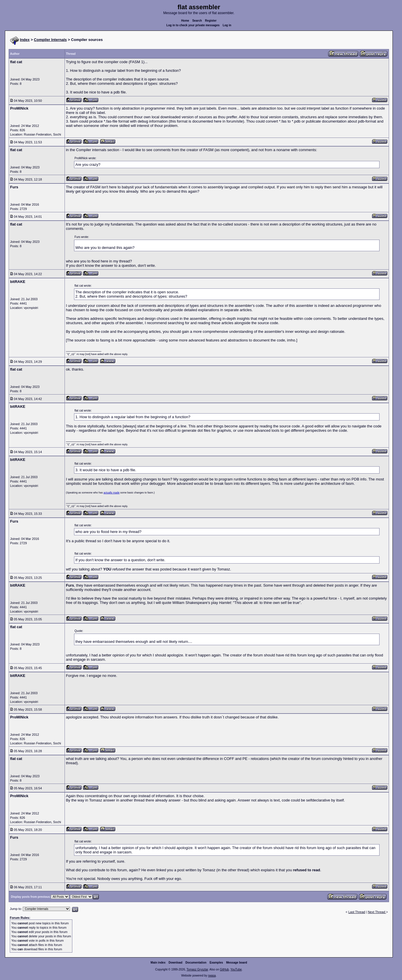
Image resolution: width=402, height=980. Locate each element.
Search (197, 21)
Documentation (196, 963)
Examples (216, 963)
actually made (112, 493)
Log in (227, 25)
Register (211, 21)
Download (175, 963)
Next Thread (377, 912)
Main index (158, 963)
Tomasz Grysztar (197, 969)
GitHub (224, 969)
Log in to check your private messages (193, 25)
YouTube (236, 969)
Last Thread (357, 912)
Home (185, 21)
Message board (237, 963)
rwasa (212, 976)
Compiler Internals (50, 40)
